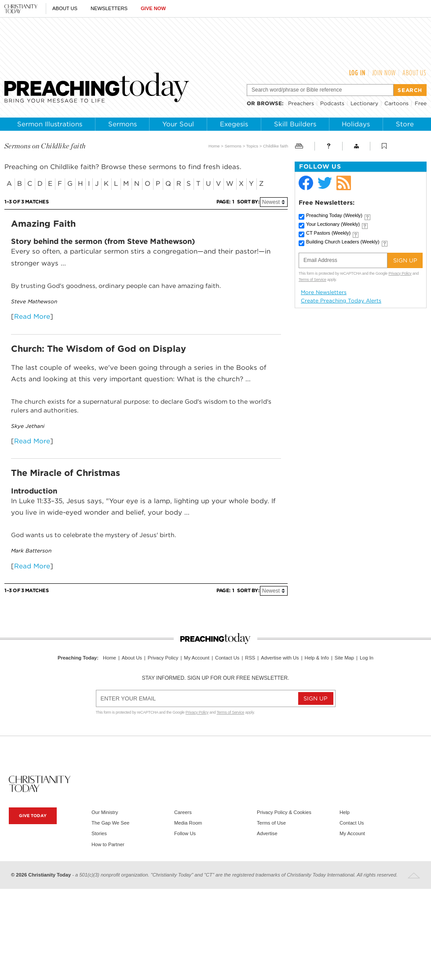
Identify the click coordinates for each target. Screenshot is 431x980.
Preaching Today (334, 215)
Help (345, 812)
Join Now (384, 73)
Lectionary (364, 103)
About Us (65, 8)
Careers (183, 812)
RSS (250, 658)
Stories (99, 833)
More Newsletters (324, 292)
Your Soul (178, 124)
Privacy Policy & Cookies (284, 812)
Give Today (33, 816)
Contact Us (227, 658)
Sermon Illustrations (50, 124)
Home (214, 146)
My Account (197, 658)
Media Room (188, 823)
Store (405, 124)
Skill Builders (295, 124)
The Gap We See (110, 823)
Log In (357, 73)
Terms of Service (312, 280)
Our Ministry (105, 812)
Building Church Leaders (343, 242)
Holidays (356, 124)
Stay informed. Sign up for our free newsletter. (215, 678)
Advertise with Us (280, 658)
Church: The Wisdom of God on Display (99, 349)
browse (269, 103)
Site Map (344, 658)
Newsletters (109, 8)
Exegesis (234, 124)
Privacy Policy (400, 273)
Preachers (301, 103)
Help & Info (317, 658)
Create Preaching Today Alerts (341, 301)
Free (421, 103)
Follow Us (185, 833)
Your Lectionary (333, 224)
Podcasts (332, 103)
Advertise (267, 833)
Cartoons (396, 103)
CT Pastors (328, 233)
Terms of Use (271, 823)
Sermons (122, 124)
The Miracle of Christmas (66, 473)
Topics (252, 146)
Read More (32, 316)
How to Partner (108, 844)
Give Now (153, 8)
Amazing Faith (43, 224)
